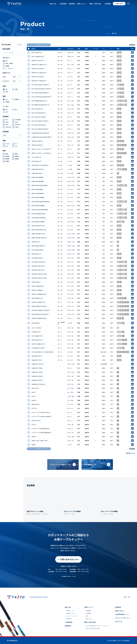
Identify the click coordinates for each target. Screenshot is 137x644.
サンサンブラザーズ (122, 618)
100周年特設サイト (122, 614)
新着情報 (72, 7)
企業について (81, 7)
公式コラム (119, 621)
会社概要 (88, 613)
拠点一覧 (88, 619)
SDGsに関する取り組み (93, 628)
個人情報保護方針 (12, 641)
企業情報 (88, 611)
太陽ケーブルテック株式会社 (14, 7)
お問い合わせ (119, 611)
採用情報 (108, 7)
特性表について (131, 453)
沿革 (87, 616)
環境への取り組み (95, 7)
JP (125, 597)
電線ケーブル (70, 611)
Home (108, 33)
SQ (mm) (6, 81)
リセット (20, 44)
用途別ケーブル (71, 613)
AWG (4, 77)
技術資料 (69, 619)
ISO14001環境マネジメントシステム (97, 626)
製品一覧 (53, 7)
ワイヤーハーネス (72, 616)
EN (128, 7)
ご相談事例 (63, 7)
